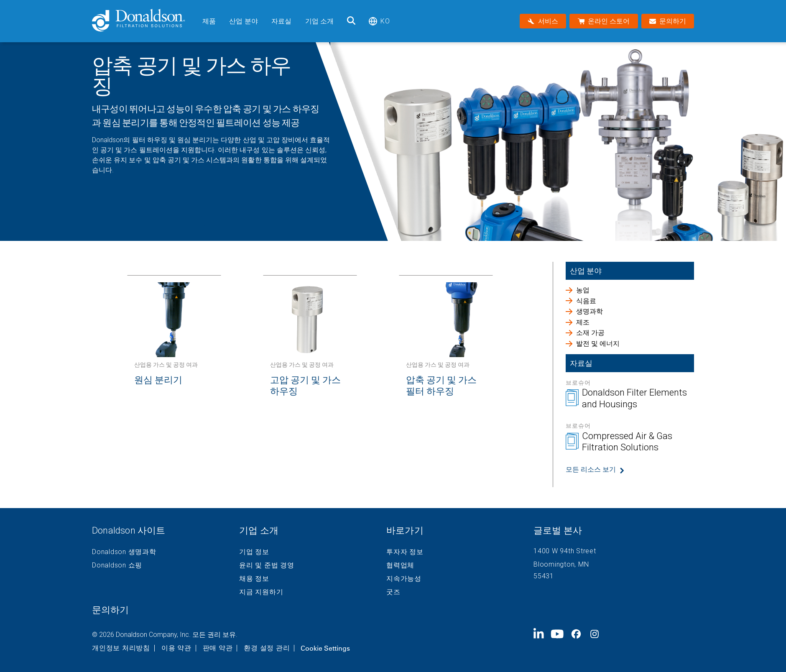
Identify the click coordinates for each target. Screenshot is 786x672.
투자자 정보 (405, 552)
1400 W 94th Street (565, 551)
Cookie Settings (325, 648)
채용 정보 (254, 579)
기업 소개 (320, 21)
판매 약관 (218, 648)
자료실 (281, 21)
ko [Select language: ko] (379, 21)
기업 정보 (254, 552)
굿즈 (393, 592)
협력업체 (400, 565)
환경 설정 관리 (267, 648)
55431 (544, 576)
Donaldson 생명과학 (124, 552)
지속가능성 (404, 579)
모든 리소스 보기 (591, 469)
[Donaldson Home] (144, 21)
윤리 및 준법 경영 (267, 565)
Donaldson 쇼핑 (117, 565)
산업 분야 (244, 21)
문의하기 (110, 610)
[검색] (351, 21)
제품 (209, 21)
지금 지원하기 (261, 592)
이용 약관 (176, 648)
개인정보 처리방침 (121, 648)
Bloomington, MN (561, 564)
